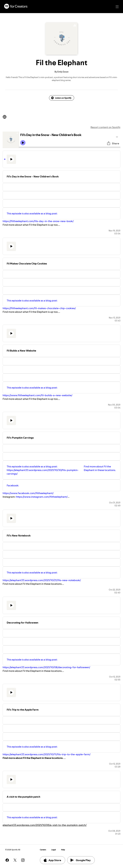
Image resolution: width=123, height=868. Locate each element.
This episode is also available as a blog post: (32, 213)
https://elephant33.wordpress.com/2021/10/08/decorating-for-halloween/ (46, 667)
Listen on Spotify (61, 98)
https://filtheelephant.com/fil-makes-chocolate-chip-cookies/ (39, 308)
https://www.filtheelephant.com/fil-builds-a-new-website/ (37, 395)
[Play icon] (23, 143)
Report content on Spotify (105, 127)
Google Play (81, 860)
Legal (54, 850)
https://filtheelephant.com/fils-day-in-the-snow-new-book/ (38, 221)
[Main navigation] (117, 7)
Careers (43, 850)
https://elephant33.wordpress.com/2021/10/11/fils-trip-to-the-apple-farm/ (47, 754)
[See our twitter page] (15, 860)
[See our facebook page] (7, 860)
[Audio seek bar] (70, 147)
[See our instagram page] (23, 860)
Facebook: (13, 485)
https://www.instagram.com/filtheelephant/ (42, 497)
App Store (52, 860)
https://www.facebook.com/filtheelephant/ (28, 493)
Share (113, 143)
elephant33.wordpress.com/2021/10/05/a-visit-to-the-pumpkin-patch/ (45, 825)
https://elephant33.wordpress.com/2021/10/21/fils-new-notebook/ (42, 580)
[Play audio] (117, 136)
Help (63, 850)
